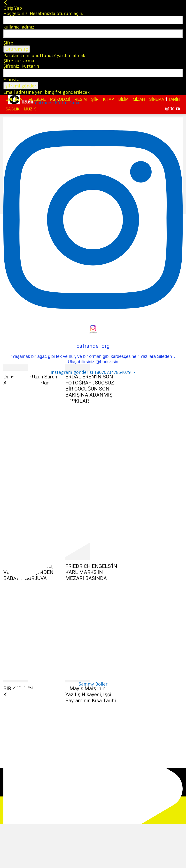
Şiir (95, 99)
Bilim (123, 99)
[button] (177, 99)
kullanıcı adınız (19, 27)
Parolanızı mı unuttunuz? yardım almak (44, 55)
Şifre (8, 43)
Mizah (139, 99)
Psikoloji (60, 99)
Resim (81, 99)
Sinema (157, 99)
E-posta (11, 80)
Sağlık (13, 109)
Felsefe (37, 99)
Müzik (30, 109)
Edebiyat (15, 99)
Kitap (108, 99)
